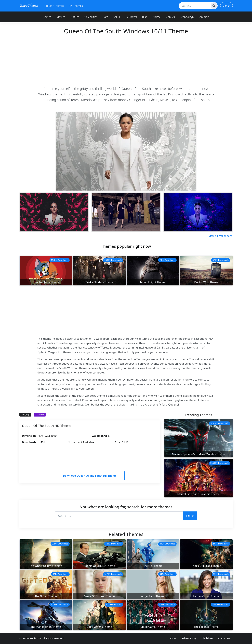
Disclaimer (207, 638)
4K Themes (76, 6)
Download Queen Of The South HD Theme (90, 476)
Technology (187, 17)
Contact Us (224, 638)
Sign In (226, 6)
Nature (75, 17)
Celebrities (91, 17)
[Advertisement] (126, 60)
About (173, 638)
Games (47, 17)
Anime (157, 17)
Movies (61, 17)
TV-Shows (131, 17)
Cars (105, 17)
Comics (170, 17)
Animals (204, 17)
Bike (145, 17)
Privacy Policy (189, 638)
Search (190, 516)
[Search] (214, 6)
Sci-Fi (117, 17)
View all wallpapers (220, 236)
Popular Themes (54, 6)
